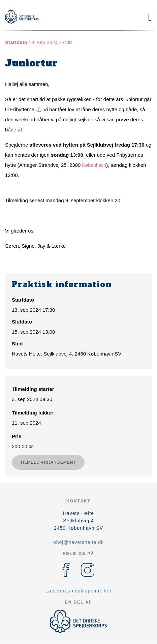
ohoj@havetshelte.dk (78, 542)
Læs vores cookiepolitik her (79, 591)
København (94, 165)
